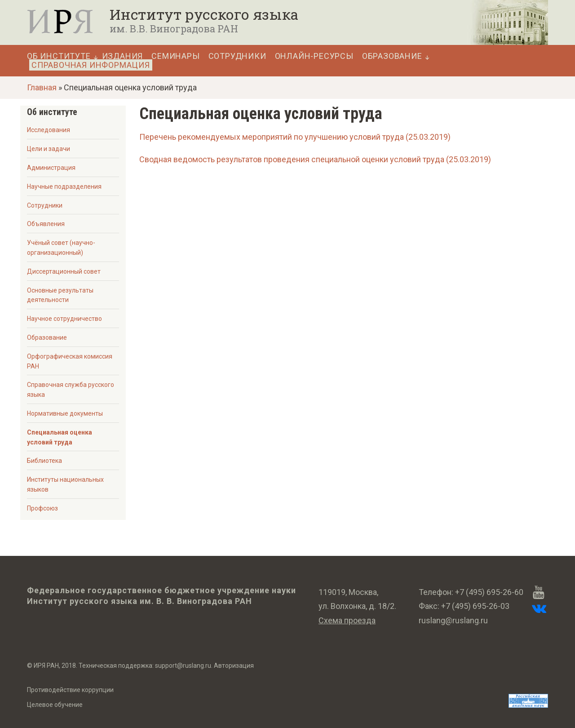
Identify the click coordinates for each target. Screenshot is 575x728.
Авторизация (234, 666)
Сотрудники (237, 56)
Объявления (46, 224)
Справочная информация (91, 65)
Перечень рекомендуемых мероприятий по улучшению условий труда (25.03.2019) (295, 137)
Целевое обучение (55, 705)
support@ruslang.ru (183, 666)
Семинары (175, 56)
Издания (123, 56)
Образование (392, 56)
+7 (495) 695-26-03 (475, 606)
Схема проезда (347, 620)
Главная (42, 87)
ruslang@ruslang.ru (453, 620)
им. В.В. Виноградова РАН (174, 29)
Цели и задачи (49, 149)
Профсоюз (42, 508)
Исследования (49, 130)
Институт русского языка (204, 14)
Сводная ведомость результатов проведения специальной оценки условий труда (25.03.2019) (315, 159)
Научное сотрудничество (64, 319)
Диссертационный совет (64, 271)
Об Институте (59, 56)
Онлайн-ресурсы (314, 56)
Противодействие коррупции (70, 690)
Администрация (51, 168)
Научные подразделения (64, 186)
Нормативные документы (65, 413)
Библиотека (44, 461)
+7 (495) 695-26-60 (489, 592)
